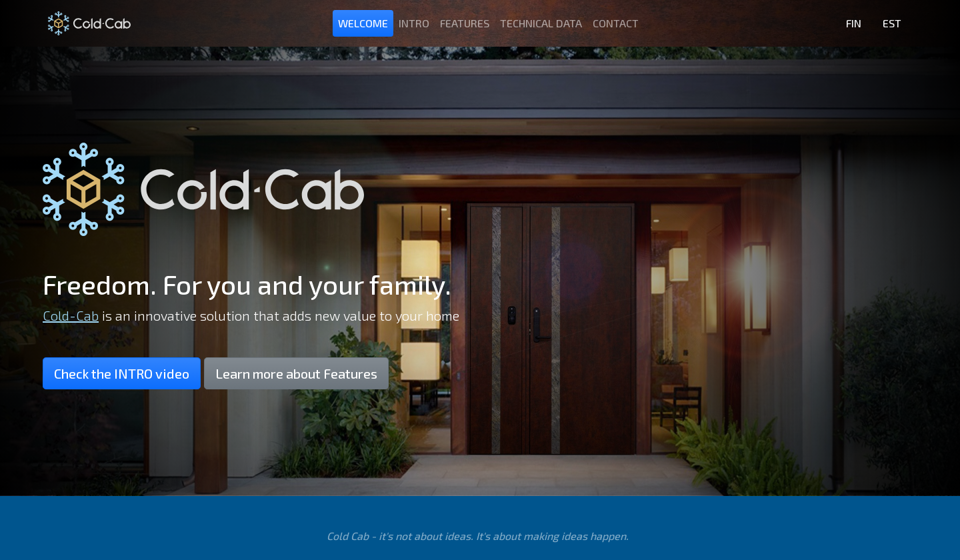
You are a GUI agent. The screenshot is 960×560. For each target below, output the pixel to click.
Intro (414, 23)
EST (892, 23)
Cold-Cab (71, 315)
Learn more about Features (296, 373)
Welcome (363, 23)
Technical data (541, 23)
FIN (854, 23)
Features (465, 23)
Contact (616, 23)
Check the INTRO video (122, 373)
